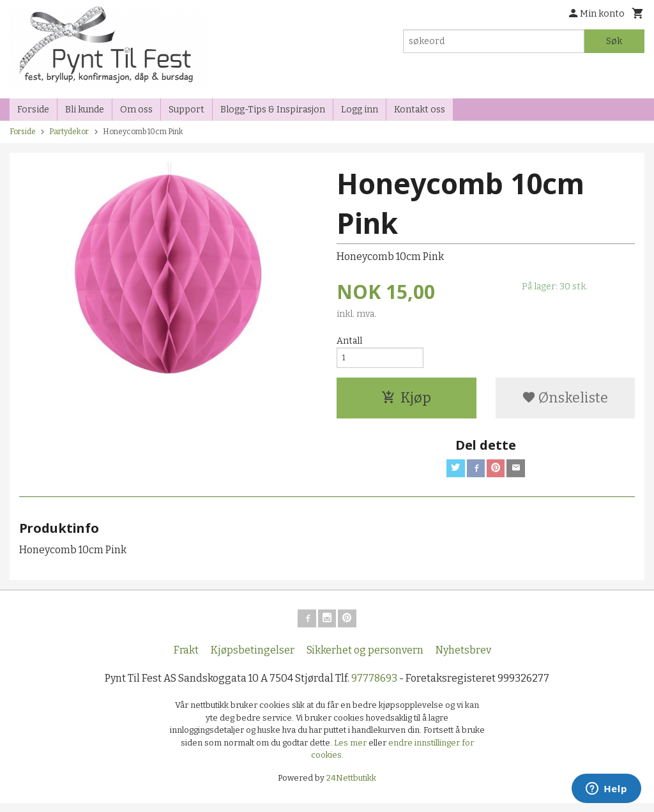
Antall (349, 341)
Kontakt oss (420, 110)
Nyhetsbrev (463, 659)
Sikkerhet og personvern (365, 659)
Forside (33, 110)
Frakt (186, 659)
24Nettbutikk (351, 786)
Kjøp (406, 402)
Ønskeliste (565, 402)
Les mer (351, 751)
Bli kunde (85, 110)
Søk (614, 41)
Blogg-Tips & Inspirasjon (273, 110)
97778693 (374, 687)
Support (186, 110)
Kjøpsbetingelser (253, 659)
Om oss (136, 110)
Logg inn (360, 110)
